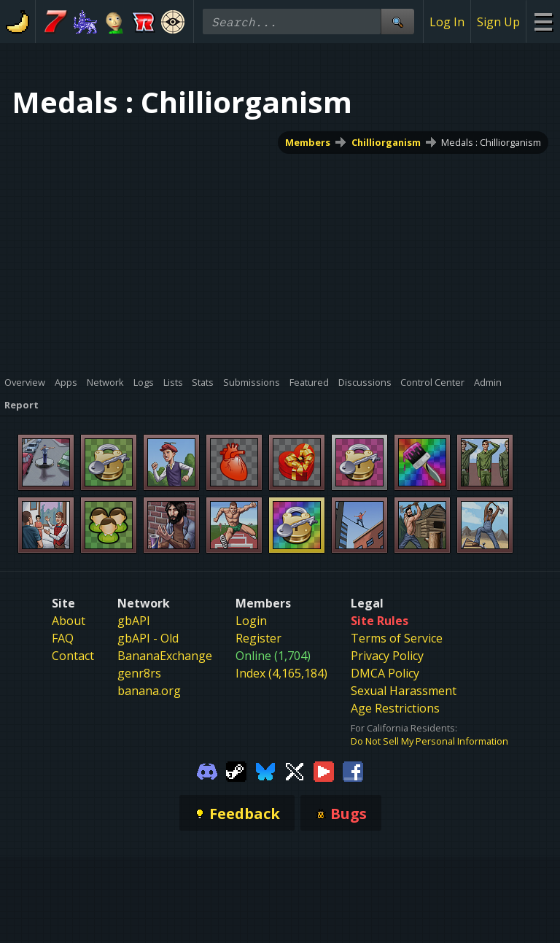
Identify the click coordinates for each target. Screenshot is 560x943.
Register (258, 638)
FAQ (63, 638)
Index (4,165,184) (281, 673)
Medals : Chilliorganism (491, 142)
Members (308, 142)
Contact (73, 656)
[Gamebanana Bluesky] (265, 770)
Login (251, 621)
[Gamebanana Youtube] (324, 770)
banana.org (149, 691)
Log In (447, 22)
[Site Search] (397, 22)
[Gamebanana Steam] (236, 770)
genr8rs (139, 673)
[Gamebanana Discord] (207, 770)
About (69, 621)
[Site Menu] (543, 22)
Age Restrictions (395, 708)
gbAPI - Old (148, 638)
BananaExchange (165, 656)
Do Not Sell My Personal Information (429, 741)
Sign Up (498, 22)
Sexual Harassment (404, 691)
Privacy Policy (387, 656)
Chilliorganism (386, 142)
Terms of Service (397, 638)
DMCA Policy (385, 673)
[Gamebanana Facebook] (353, 770)
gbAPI (134, 621)
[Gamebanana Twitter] (295, 770)
